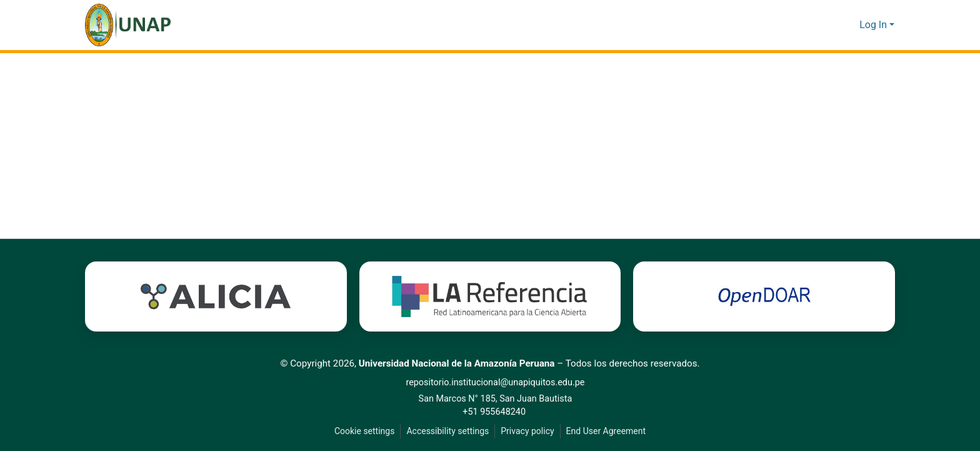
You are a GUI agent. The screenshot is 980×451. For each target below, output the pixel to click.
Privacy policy (527, 431)
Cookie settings (362, 431)
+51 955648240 (497, 412)
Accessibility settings (446, 431)
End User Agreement (607, 431)
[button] (128, 25)
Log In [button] (875, 25)
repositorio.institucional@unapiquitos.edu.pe (497, 382)
